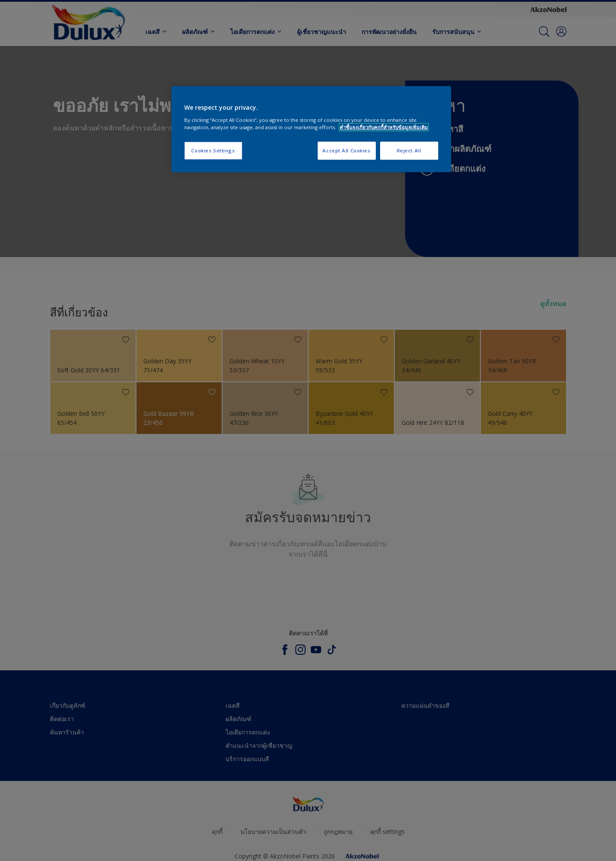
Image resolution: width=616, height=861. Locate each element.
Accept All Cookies (346, 150)
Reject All (409, 150)
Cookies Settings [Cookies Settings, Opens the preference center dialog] (213, 150)
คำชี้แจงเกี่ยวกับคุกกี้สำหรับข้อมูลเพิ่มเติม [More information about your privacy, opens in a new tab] (384, 127)
